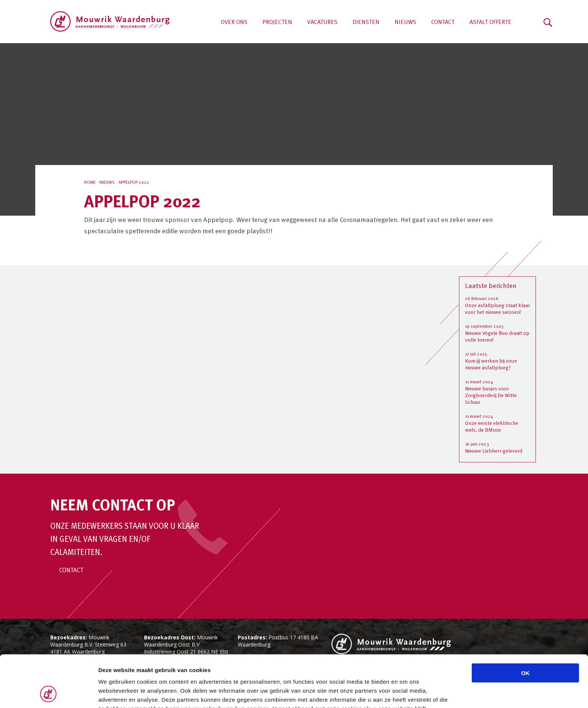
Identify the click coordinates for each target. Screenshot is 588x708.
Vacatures (322, 22)
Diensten (366, 22)
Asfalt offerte (490, 22)
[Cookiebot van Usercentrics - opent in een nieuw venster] (49, 693)
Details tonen (405, 693)
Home (90, 183)
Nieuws (405, 22)
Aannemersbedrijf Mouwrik (110, 22)
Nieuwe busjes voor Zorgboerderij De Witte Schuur (491, 396)
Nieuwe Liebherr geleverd (494, 451)
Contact (443, 22)
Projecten (277, 22)
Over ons (234, 22)
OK (526, 624)
